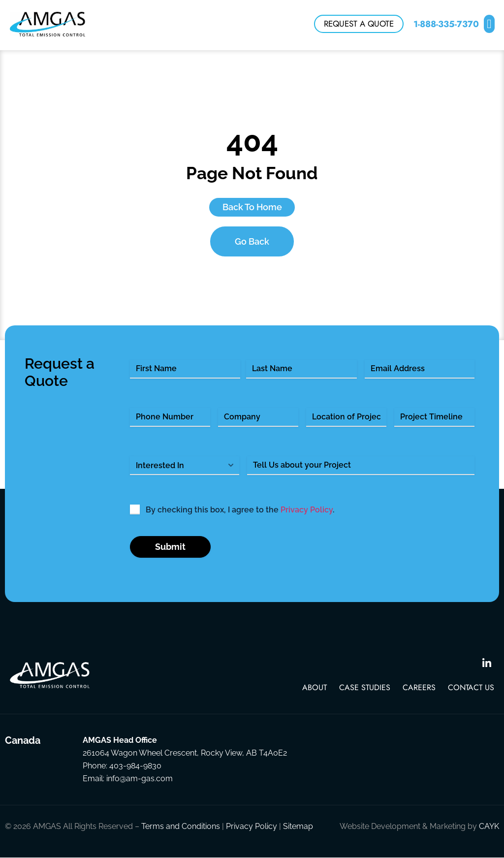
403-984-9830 (135, 766)
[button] (489, 25)
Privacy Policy (307, 510)
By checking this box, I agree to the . (240, 510)
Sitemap (298, 827)
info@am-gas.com (140, 779)
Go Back (252, 241)
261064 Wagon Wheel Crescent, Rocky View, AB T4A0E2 (185, 753)
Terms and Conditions (181, 827)
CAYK (489, 827)
